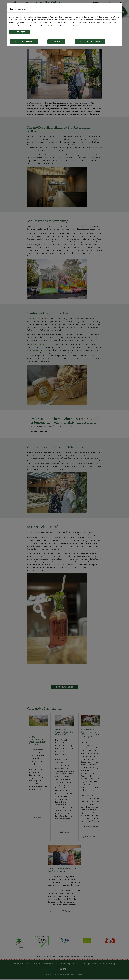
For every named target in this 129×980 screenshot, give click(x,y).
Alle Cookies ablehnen (26, 42)
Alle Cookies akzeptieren (92, 42)
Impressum (75, 26)
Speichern (58, 42)
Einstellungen (21, 32)
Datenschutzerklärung (52, 26)
